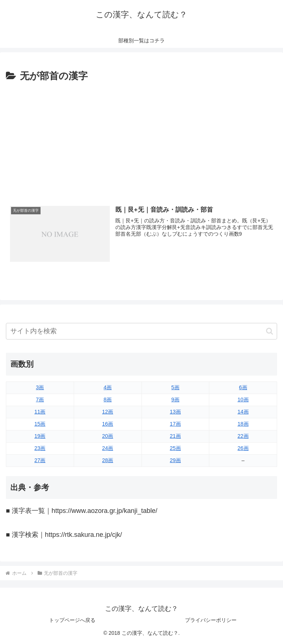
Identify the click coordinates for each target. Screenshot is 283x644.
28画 (108, 460)
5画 (175, 387)
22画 (243, 436)
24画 (108, 448)
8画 (108, 400)
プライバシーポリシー (211, 620)
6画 (243, 387)
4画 (108, 387)
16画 (108, 424)
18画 (243, 424)
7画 (40, 400)
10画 (243, 400)
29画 (175, 460)
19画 (40, 436)
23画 (40, 448)
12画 (108, 412)
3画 (40, 387)
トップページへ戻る (72, 620)
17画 (175, 424)
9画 (175, 400)
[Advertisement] (141, 140)
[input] (141, 331)
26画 (243, 448)
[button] (270, 331)
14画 (243, 412)
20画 (108, 436)
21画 (175, 436)
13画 (175, 412)
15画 (40, 424)
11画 (40, 412)
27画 (40, 460)
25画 (175, 448)
